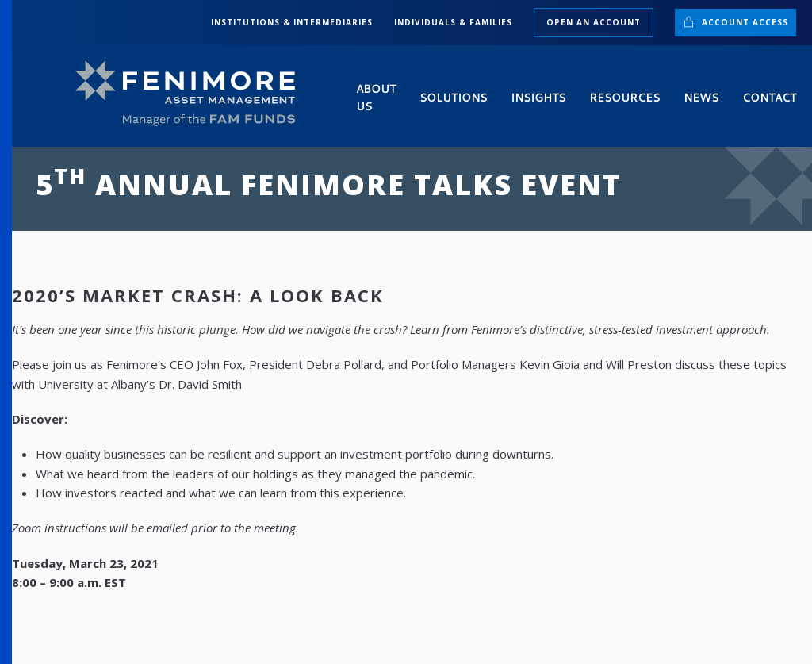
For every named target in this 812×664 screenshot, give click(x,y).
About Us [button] (376, 98)
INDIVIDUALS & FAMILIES (453, 22)
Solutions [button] (453, 98)
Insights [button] (538, 98)
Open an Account (594, 22)
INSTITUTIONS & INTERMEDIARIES (292, 22)
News (701, 98)
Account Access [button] (735, 22)
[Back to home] (192, 94)
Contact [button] (769, 98)
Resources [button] (624, 98)
